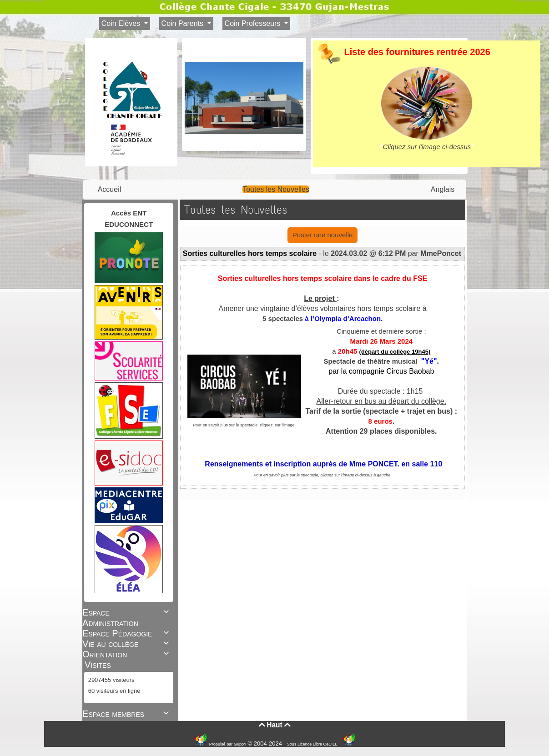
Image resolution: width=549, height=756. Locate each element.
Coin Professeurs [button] (254, 23)
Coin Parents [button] (184, 23)
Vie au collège (127, 644)
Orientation (127, 654)
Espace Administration (127, 618)
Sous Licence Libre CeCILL (313, 744)
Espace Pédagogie (127, 633)
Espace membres (127, 714)
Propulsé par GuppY (229, 744)
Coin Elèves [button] (122, 23)
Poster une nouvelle (323, 235)
